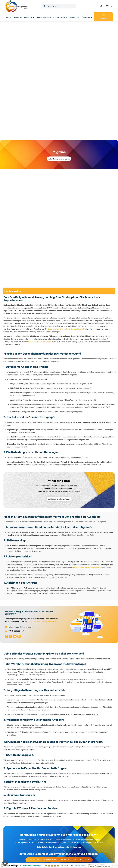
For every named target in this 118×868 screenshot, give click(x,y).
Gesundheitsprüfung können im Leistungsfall (66, 329)
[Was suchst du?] (59, 6)
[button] (113, 291)
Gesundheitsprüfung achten (40, 342)
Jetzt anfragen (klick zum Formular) (42, 621)
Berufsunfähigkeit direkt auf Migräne (87, 567)
